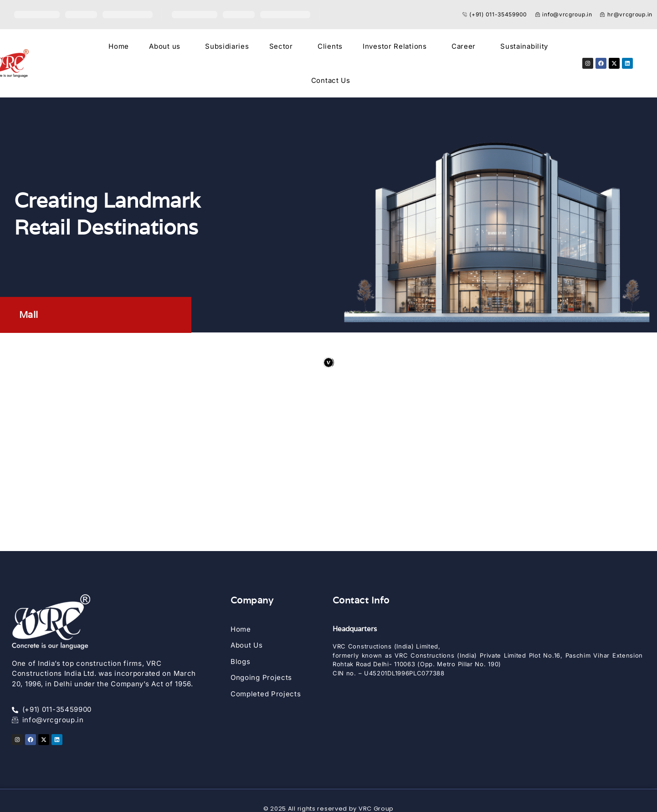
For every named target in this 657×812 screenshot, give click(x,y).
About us (165, 46)
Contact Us (331, 80)
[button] (167, 46)
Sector (281, 46)
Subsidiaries (227, 46)
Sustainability (524, 46)
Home (119, 46)
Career (464, 46)
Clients (330, 46)
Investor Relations (395, 46)
